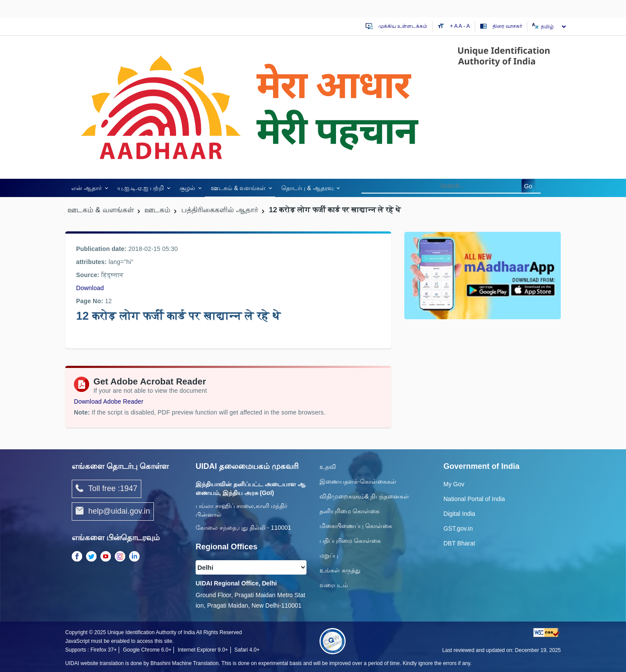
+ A (454, 26)
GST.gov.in (458, 528)
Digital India (459, 514)
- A (467, 26)
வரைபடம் (334, 585)
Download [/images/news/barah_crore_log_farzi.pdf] (90, 288)
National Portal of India (474, 499)
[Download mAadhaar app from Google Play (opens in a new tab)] (483, 275)
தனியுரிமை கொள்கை (350, 511)
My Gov (454, 484)
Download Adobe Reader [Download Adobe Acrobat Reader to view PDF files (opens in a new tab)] (109, 401)
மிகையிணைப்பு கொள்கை (356, 526)
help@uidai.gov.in (113, 512)
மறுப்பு (329, 555)
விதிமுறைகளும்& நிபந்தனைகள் (364, 496)
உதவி (328, 467)
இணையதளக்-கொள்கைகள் (358, 481)
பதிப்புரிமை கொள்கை (350, 541)
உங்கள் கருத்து (340, 570)
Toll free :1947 (107, 489)
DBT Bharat (459, 543)
